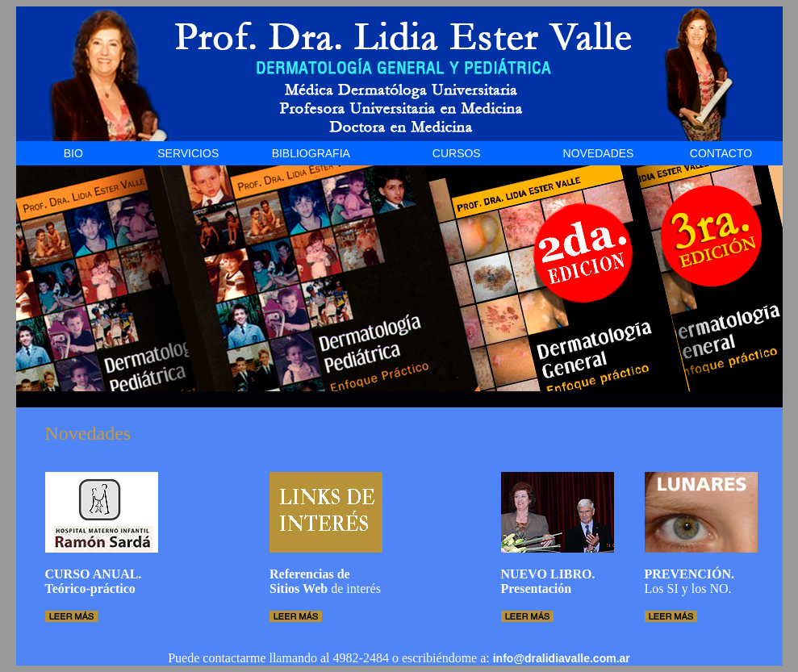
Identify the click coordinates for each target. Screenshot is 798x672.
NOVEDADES (599, 153)
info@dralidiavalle (541, 658)
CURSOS (457, 153)
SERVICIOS (188, 153)
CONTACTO (721, 153)
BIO (73, 153)
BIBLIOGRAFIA (311, 153)
